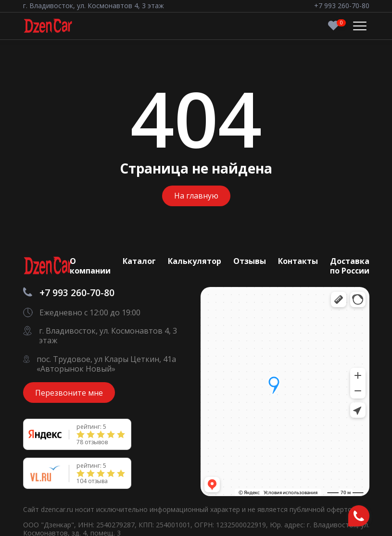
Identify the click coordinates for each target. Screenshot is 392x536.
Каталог (139, 261)
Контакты (298, 261)
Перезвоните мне (69, 393)
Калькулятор (195, 261)
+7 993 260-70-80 (342, 6)
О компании (90, 266)
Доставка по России (350, 266)
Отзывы (250, 261)
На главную (196, 196)
